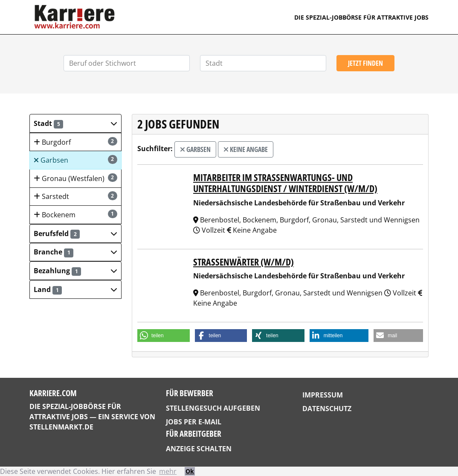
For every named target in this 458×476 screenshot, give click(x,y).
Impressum (323, 395)
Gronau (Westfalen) (75, 178)
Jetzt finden (365, 63)
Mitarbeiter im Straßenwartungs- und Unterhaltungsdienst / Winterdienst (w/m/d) (285, 183)
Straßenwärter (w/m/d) (243, 262)
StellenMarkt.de (61, 427)
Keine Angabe (246, 149)
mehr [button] (168, 471)
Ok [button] (190, 471)
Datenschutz (327, 409)
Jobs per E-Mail (194, 422)
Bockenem (75, 215)
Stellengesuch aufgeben (213, 408)
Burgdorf (75, 142)
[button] (75, 123)
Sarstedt (75, 196)
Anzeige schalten (199, 449)
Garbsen (75, 160)
